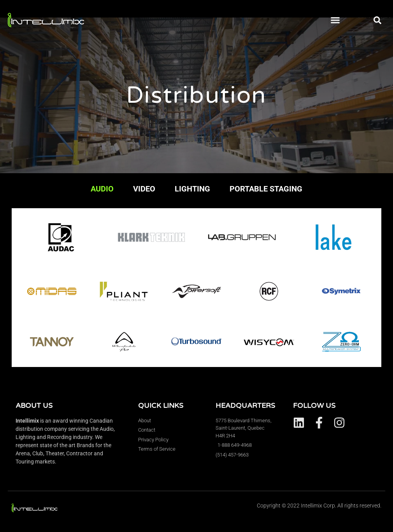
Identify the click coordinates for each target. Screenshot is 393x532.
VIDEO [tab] (144, 189)
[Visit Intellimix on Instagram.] (339, 423)
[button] (335, 20)
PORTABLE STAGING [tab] (266, 189)
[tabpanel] (196, 288)
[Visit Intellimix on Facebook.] (319, 423)
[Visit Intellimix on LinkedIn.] (299, 423)
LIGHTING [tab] (192, 189)
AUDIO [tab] (102, 189)
